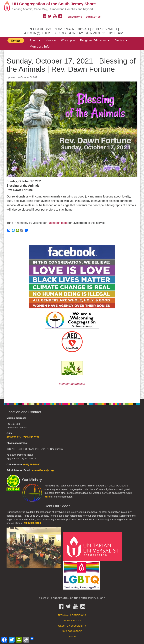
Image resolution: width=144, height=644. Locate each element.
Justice (121, 40)
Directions (75, 17)
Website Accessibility (72, 626)
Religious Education (95, 40)
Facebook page (57, 223)
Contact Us (93, 17)
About (35, 40)
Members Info (40, 47)
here (47, 497)
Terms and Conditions (72, 615)
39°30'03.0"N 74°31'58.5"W (23, 437)
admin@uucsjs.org (43, 470)
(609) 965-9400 (32, 464)
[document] (72, 225)
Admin (72, 637)
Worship (68, 40)
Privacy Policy (72, 621)
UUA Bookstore (72, 631)
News (51, 40)
